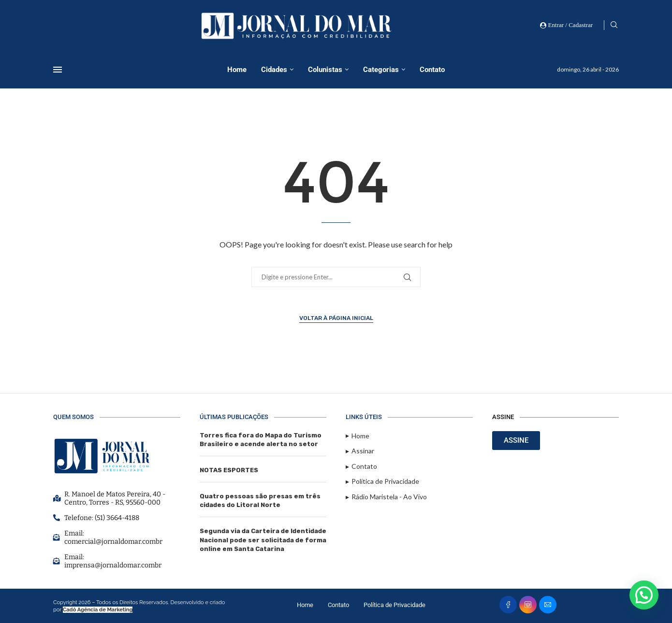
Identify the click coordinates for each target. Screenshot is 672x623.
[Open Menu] (58, 70)
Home (237, 70)
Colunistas (325, 70)
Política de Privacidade (394, 605)
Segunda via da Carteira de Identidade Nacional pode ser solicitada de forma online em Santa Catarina (263, 540)
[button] (644, 595)
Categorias (381, 70)
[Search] (614, 25)
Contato (432, 70)
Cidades (274, 70)
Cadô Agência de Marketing (98, 610)
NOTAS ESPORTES (229, 470)
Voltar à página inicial (336, 318)
